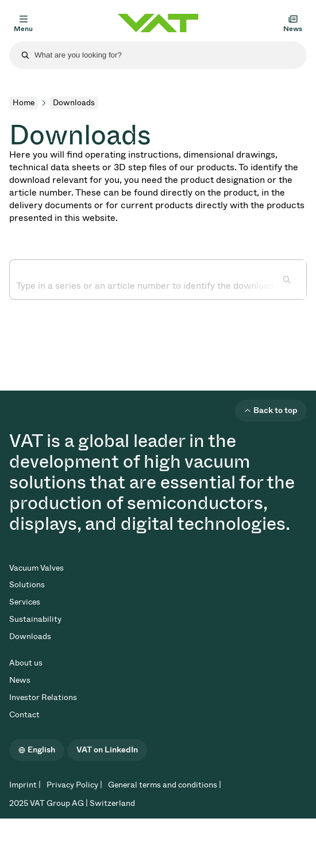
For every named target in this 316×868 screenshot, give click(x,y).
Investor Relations (43, 697)
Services (25, 602)
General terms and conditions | (165, 785)
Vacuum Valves (36, 568)
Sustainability (35, 619)
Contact (24, 715)
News (20, 680)
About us (26, 663)
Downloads (30, 636)
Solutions (27, 585)
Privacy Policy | (74, 785)
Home (24, 103)
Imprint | (25, 785)
